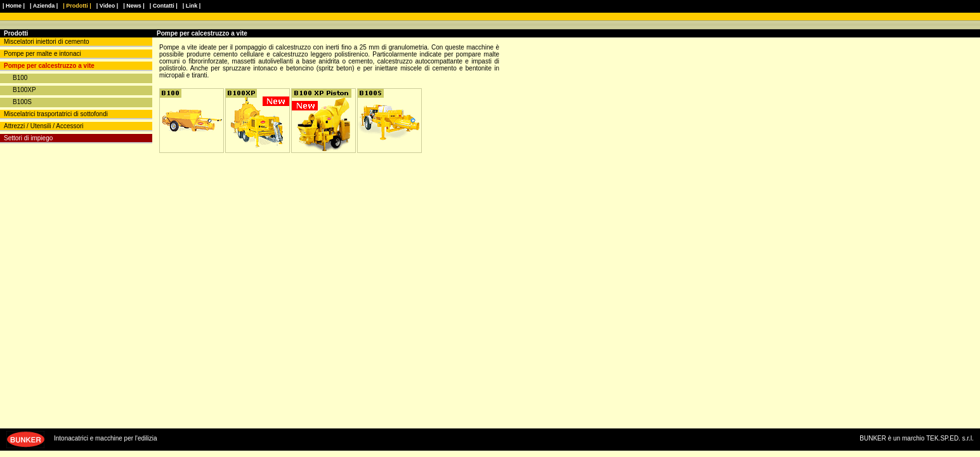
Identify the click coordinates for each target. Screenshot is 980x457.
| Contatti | (164, 6)
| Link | (192, 6)
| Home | (14, 6)
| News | (134, 6)
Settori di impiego (28, 138)
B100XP (24, 90)
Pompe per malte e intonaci (42, 54)
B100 (20, 78)
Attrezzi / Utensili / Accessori (44, 126)
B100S (22, 102)
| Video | (107, 6)
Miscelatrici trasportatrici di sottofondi (56, 114)
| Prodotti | (77, 6)
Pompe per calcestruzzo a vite (49, 66)
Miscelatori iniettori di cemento (47, 42)
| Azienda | (44, 6)
